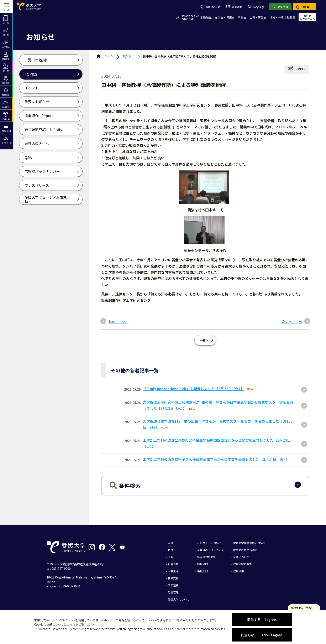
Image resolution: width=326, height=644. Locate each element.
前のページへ (119, 322)
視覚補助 (234, 7)
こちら (71, 624)
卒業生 (242, 17)
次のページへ (292, 322)
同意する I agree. (262, 619)
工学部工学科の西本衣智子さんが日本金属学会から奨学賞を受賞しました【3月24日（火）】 (216, 459)
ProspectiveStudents (191, 17)
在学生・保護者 (225, 17)
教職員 (291, 17)
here (178, 629)
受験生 (207, 17)
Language (256, 7)
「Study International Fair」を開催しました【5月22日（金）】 (193, 389)
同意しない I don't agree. (262, 635)
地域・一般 (277, 17)
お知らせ (128, 56)
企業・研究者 (258, 17)
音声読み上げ (210, 7)
